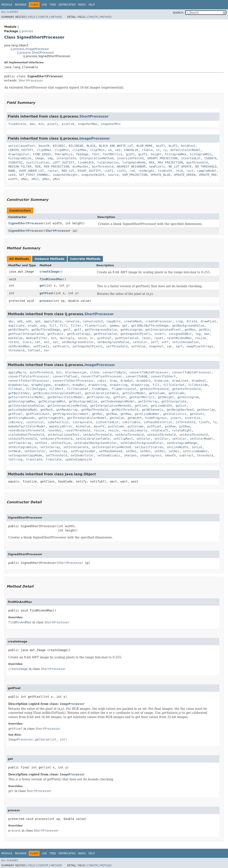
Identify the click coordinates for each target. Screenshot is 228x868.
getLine (141, 406)
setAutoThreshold (97, 435)
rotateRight (182, 430)
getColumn (157, 393)
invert (160, 334)
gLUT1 (130, 154)
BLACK (91, 146)
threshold (16, 350)
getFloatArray (98, 397)
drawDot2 (144, 381)
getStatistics (175, 414)
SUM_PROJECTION (135, 175)
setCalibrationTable (93, 439)
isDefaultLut (58, 422)
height (156, 154)
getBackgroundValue (188, 326)
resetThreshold (78, 430)
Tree (53, 5)
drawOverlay (18, 385)
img (50, 158)
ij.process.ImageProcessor (30, 49)
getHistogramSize (83, 401)
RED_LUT (68, 171)
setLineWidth (177, 447)
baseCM (44, 146)
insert (176, 418)
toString (15, 459)
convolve (72, 321)
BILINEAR (76, 146)
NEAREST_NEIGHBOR (131, 166)
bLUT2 (173, 146)
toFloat (34, 350)
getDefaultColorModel (65, 397)
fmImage (82, 154)
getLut (181, 406)
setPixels (41, 346)
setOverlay (58, 451)
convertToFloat (65, 376)
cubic (102, 381)
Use (44, 5)
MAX (152, 162)
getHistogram (131, 330)
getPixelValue (105, 334)
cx (158, 150)
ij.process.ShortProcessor (35, 53)
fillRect (56, 389)
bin (59, 372)
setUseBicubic (109, 455)
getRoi (97, 414)
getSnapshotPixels (136, 334)
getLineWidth (161, 406)
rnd (132, 171)
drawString (97, 385)
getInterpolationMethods (111, 406)
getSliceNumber (147, 414)
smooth (170, 455)
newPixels (157, 166)
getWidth (135, 418)
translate (34, 459)
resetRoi (54, 430)
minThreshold (103, 166)
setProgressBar (83, 451)
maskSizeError (61, 426)
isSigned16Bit (180, 334)
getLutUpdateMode (23, 410)
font (96, 154)
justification (38, 162)
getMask (47, 410)
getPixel (47, 293)
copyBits (113, 321)
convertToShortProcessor (29, 381)
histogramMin (201, 154)
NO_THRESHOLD (206, 166)
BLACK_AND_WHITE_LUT (116, 146)
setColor (140, 342)
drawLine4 (180, 381)
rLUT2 (121, 171)
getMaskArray (67, 410)
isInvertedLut (107, 422)
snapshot (156, 346)
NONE (12, 171)
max (32, 124)
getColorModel (134, 393)
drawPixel (209, 321)
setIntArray (50, 447)
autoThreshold (41, 372)
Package (21, 5)
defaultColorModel (185, 150)
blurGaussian (76, 372)
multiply (67, 338)
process (46, 301)
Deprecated (67, 5)
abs (11, 321)
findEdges (100, 389)
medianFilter (37, 338)
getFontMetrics (142, 397)
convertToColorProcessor (29, 376)
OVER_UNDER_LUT (31, 171)
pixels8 (68, 124)
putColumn (116, 426)
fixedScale (17, 124)
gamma (114, 326)
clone (95, 372)
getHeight (166, 397)
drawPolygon (41, 385)
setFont (41, 443)
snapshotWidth (93, 175)
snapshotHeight (65, 175)
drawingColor (19, 154)
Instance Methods (49, 259)
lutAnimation (108, 162)
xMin (35, 179)
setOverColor (35, 451)
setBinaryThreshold (56, 439)
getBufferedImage (46, 330)
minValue (83, 426)
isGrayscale (82, 422)
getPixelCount (38, 414)
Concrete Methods (85, 259)
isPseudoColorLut (158, 422)
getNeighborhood (180, 410)
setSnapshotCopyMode (25, 455)
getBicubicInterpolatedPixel (57, 393)
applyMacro (17, 372)
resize (201, 338)
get (42, 286)
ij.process (26, 31)
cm (110, 150)
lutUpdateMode (134, 162)
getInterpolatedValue (26, 406)
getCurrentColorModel (26, 397)
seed (12, 175)
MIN (38, 166)
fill (53, 326)
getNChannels (152, 410)
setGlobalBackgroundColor (96, 443)
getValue (117, 418)
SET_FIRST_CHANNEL (34, 175)
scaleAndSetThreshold (26, 435)
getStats (197, 414)
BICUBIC (59, 146)
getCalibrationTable (102, 393)
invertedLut (191, 158)
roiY (190, 171)
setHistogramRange (182, 443)
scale (27, 342)
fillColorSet (174, 385)
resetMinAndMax (179, 338)
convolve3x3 (93, 321)
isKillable (131, 422)
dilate (192, 321)
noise (82, 338)
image (39, 158)
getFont (119, 397)
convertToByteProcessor (149, 372)
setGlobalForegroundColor (142, 443)
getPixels (55, 334)
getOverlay (206, 410)
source (113, 175)
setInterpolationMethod (111, 447)
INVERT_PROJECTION (162, 158)
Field (31, 17)
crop (179, 321)
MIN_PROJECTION (56, 166)
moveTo (99, 426)
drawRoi (79, 385)
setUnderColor (82, 455)
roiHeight (146, 171)
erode (32, 326)
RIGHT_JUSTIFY (89, 171)
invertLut (193, 418)
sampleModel (207, 171)
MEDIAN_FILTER (20, 166)
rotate (14, 342)
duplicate (16, 326)
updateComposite (79, 459)
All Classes (10, 12)
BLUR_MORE (145, 146)
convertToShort (163, 376)
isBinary (15, 422)
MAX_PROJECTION (170, 162)
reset (146, 338)
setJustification (149, 447)
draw (113, 381)
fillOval (15, 389)
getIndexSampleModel (118, 401)
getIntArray (148, 401)
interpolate (66, 158)
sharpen (130, 455)
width (13, 179)
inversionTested (130, 158)
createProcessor (159, 321)
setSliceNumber (195, 451)
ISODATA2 (15, 162)
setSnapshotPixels (87, 346)
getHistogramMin (52, 401)
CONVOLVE (131, 150)
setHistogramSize (23, 447)
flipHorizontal (124, 389)
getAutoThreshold (154, 389)
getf (67, 330)
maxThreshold (197, 162)
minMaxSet (80, 166)
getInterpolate (174, 401)
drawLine (161, 381)
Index (82, 5)
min (41, 124)
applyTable (53, 321)
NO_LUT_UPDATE (180, 166)
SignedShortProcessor (26, 223)
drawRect (62, 385)
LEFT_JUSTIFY (63, 162)
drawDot (127, 381)
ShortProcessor (31, 80)
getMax (190, 330)
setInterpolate (76, 447)
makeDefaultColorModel (27, 426)
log (198, 334)
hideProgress (156, 418)
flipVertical (95, 326)
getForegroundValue (101, 330)
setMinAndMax (19, 346)
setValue (138, 346)
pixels (53, 124)
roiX (179, 171)
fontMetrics (113, 154)
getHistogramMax (22, 401)
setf (154, 342)
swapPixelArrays (200, 346)
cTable (147, 150)
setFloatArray (20, 443)
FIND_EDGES (42, 154)
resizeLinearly (135, 430)
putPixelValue (127, 338)
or (92, 338)
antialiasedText (22, 146)
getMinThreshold (125, 410)
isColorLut (35, 422)
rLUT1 (109, 171)
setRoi (131, 451)
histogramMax (176, 154)
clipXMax (44, 150)
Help (92, 5)
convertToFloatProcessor (102, 376)
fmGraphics (63, 154)
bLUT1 (161, 146)
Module (7, 5)
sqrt (179, 346)
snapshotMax (88, 124)
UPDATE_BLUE (160, 175)
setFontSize (61, 443)
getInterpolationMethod (67, 406)
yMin (56, 179)
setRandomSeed (111, 451)
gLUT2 (143, 154)
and (38, 321)
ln (215, 422)
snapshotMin (111, 124)
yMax (46, 179)
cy (165, 150)
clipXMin (62, 150)
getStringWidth (51, 418)
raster (53, 171)
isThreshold (185, 422)
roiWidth (165, 171)
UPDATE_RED (208, 175)
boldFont (188, 146)
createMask (133, 321)
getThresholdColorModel (87, 418)
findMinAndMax (51, 279)
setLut (197, 447)
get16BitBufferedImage (150, 326)
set (38, 342)
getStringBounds (22, 418)
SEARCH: (178, 13)
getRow (112, 414)
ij (18, 27)
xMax (24, 179)
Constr (43, 17)
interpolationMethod (96, 158)
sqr (169, 346)
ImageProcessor (95, 138)
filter (76, 326)
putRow (170, 426)
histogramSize (20, 158)
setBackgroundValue (113, 342)
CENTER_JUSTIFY (21, 150)
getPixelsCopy (79, 334)
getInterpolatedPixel (163, 330)
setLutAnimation (186, 342)
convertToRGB (136, 376)
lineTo (204, 422)
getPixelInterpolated (26, 334)
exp (43, 326)
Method (56, 17)
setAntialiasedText (63, 435)
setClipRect (123, 439)
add (20, 321)
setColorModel (202, 439)
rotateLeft (160, 430)
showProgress (151, 455)
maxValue (15, 338)
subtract (186, 455)
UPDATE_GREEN (185, 175)
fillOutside (198, 385)
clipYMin (97, 150)
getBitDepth (18, 330)
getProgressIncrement (71, 414)
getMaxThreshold (95, 410)
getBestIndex (19, 393)
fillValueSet (78, 389)
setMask (14, 451)
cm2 (118, 150)
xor (47, 350)
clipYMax (79, 150)
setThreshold (117, 346)
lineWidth (86, 162)
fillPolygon (36, 389)
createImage (49, 272)
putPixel (104, 338)
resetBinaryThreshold (26, 430)
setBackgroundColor (78, 342)
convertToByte (114, 372)
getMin (204, 330)
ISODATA (210, 158)
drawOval (199, 381)
